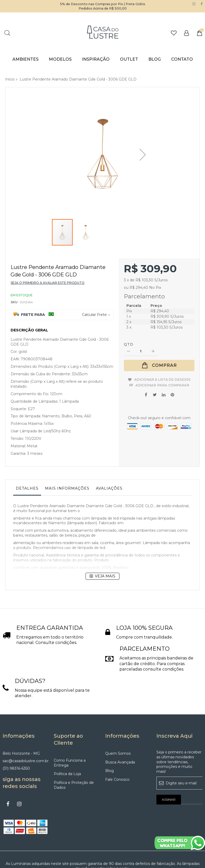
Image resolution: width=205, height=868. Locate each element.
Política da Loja (67, 745)
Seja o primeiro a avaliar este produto (48, 254)
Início (10, 79)
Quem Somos (118, 724)
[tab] (27, 461)
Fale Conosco (117, 751)
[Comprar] (159, 337)
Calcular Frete (94, 286)
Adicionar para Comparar (162, 354)
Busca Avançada (120, 733)
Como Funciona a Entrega (70, 734)
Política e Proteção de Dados (74, 756)
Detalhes (27, 459)
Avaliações (109, 459)
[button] (86, 206)
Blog (109, 742)
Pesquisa (7, 33)
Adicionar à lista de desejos (162, 350)
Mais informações (67, 459)
